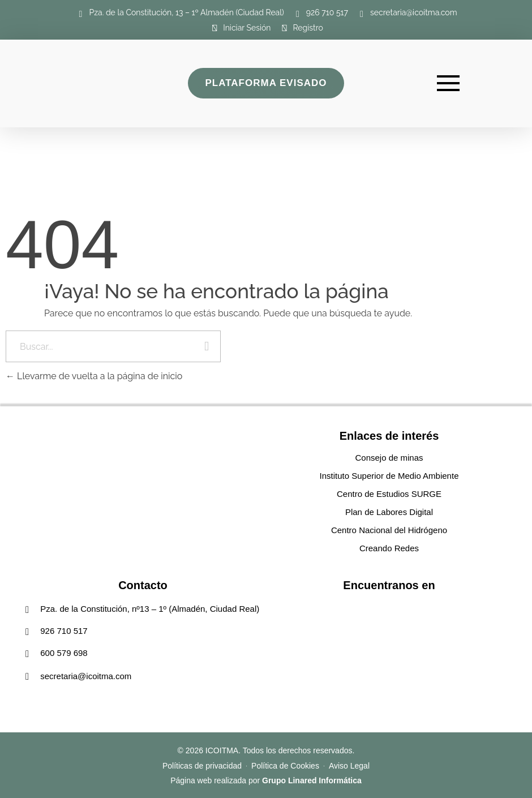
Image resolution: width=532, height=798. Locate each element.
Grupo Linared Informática (312, 780)
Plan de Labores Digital (389, 512)
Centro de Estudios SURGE (389, 494)
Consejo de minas (389, 458)
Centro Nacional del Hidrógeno (389, 530)
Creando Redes (389, 548)
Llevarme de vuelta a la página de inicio (94, 376)
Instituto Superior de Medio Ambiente (389, 476)
